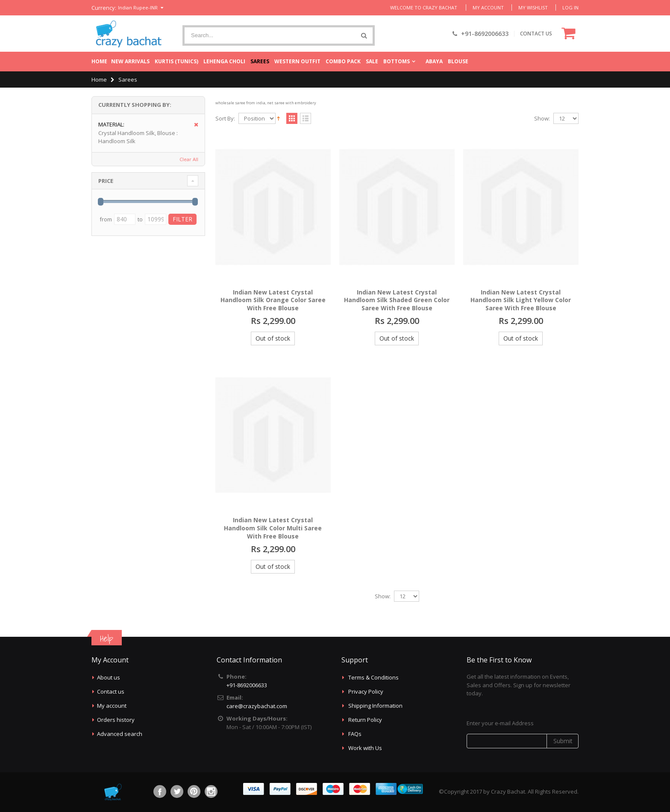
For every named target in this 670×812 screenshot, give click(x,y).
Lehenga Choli (224, 61)
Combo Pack (343, 61)
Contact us (111, 691)
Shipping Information (375, 706)
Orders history (116, 720)
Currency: (104, 8)
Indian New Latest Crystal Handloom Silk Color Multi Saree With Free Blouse (273, 528)
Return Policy (365, 720)
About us (109, 677)
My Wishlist (533, 7)
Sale (372, 61)
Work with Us (365, 748)
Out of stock (273, 338)
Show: (542, 119)
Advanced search (120, 734)
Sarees (260, 61)
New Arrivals (130, 61)
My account (112, 706)
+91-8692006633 (247, 685)
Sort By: (225, 119)
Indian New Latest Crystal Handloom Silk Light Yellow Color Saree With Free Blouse (521, 300)
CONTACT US (536, 34)
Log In (570, 7)
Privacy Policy (366, 691)
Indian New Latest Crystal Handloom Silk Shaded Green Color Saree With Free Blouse (397, 300)
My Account (488, 7)
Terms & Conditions (373, 677)
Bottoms (397, 61)
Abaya (434, 61)
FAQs (355, 734)
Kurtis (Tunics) (176, 61)
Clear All (189, 159)
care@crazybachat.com (257, 706)
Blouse (458, 61)
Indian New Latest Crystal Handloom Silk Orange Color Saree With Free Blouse (273, 300)
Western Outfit (297, 61)
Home (99, 61)
